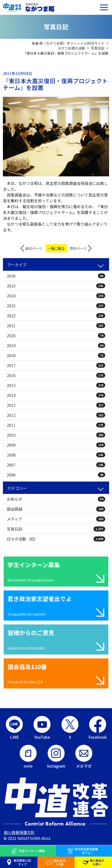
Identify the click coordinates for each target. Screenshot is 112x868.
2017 (56, 365)
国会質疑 (56, 509)
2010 (56, 435)
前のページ (34, 248)
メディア (56, 519)
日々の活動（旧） (56, 539)
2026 (56, 276)
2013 (56, 405)
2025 (56, 286)
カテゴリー (17, 488)
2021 (56, 326)
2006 (56, 475)
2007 (56, 465)
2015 (56, 385)
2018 (56, 355)
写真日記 (56, 529)
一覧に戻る (56, 248)
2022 (56, 316)
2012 (56, 415)
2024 (56, 296)
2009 (56, 445)
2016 (56, 375)
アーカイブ (17, 265)
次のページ (78, 248)
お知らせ (56, 499)
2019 (56, 345)
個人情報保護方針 (19, 832)
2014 (56, 395)
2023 (56, 306)
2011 (56, 425)
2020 (56, 336)
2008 (56, 455)
